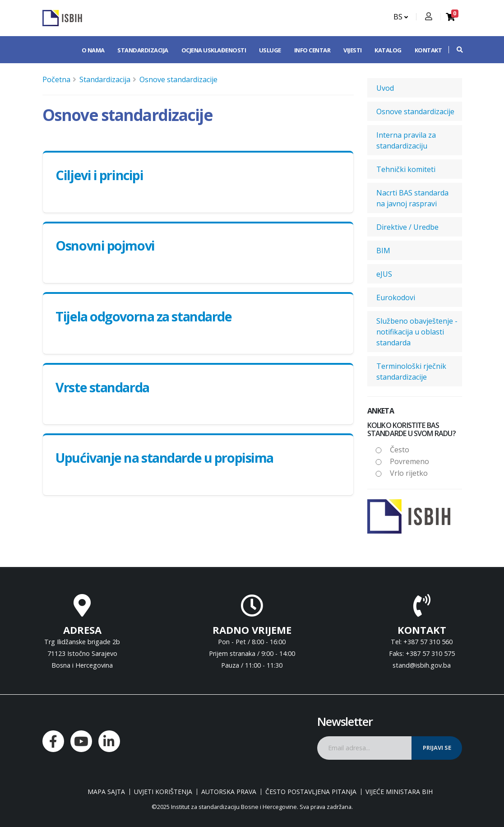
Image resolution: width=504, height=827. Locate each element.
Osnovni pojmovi (105, 245)
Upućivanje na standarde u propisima (164, 458)
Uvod (385, 88)
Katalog (388, 50)
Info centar (312, 50)
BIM (383, 251)
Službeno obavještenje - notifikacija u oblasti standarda (417, 332)
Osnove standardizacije (178, 79)
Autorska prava (229, 792)
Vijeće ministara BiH (399, 792)
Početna (56, 79)
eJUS (384, 274)
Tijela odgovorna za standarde (143, 316)
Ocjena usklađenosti (214, 50)
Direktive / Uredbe (407, 227)
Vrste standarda (102, 387)
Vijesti (353, 50)
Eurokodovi (396, 297)
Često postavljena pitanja (311, 792)
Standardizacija (143, 50)
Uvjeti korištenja (163, 792)
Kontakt (428, 50)
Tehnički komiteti (406, 169)
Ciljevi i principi (99, 175)
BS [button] (401, 17)
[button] (455, 50)
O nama (93, 50)
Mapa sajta (106, 792)
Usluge (270, 50)
